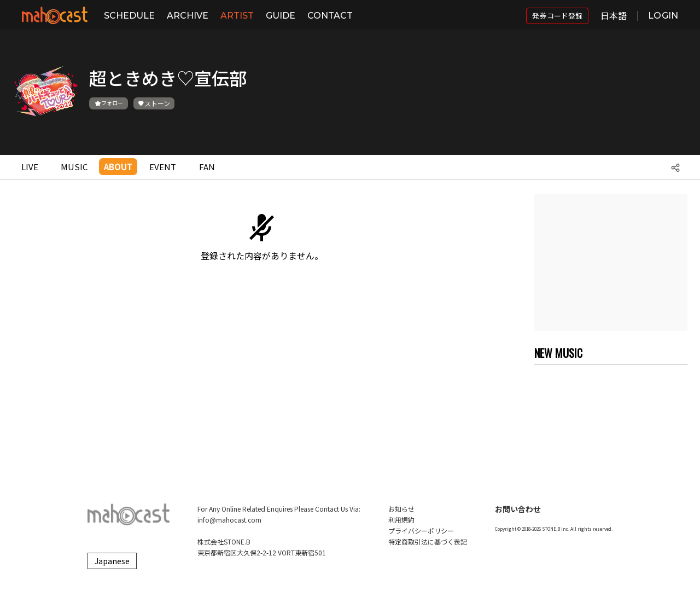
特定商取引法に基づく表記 (428, 541)
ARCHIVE (188, 16)
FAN (207, 167)
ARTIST (237, 16)
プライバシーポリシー (421, 531)
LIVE (30, 167)
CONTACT (330, 16)
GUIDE (281, 16)
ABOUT (118, 167)
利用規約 (401, 520)
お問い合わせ (518, 509)
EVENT (163, 167)
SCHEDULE (129, 16)
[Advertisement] (611, 263)
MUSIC (74, 167)
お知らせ (401, 509)
